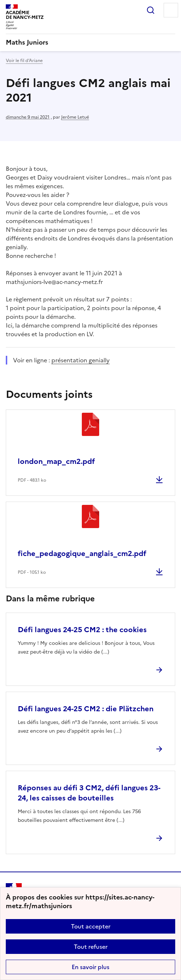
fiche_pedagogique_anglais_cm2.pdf (82, 553)
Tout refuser (91, 947)
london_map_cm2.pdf (56, 461)
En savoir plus (90, 967)
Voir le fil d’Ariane (24, 61)
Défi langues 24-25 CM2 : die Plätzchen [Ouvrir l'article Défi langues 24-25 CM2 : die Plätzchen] (86, 709)
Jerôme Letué (75, 117)
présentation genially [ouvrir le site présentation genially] (81, 360)
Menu (171, 10)
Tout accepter (91, 926)
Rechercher (151, 10)
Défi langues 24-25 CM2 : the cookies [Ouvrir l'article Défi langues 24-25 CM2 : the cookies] (82, 630)
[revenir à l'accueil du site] (90, 42)
